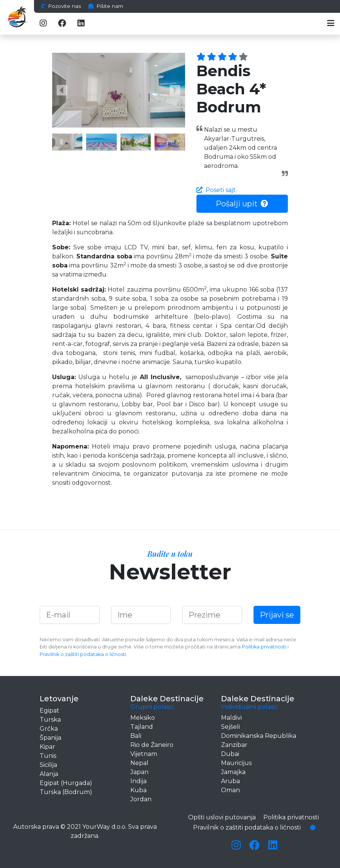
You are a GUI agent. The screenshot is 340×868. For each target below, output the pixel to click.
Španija (50, 738)
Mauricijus (236, 763)
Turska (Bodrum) (66, 792)
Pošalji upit (242, 204)
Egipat (49, 711)
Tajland (142, 727)
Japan (139, 772)
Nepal (139, 763)
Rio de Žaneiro (152, 745)
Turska (50, 720)
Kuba (138, 790)
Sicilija (48, 765)
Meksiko (143, 718)
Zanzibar (234, 745)
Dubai (230, 754)
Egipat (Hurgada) (66, 783)
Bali (136, 736)
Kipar (47, 747)
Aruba (230, 781)
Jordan (141, 799)
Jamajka (233, 772)
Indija (138, 781)
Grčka (49, 729)
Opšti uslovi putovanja (222, 817)
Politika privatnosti (264, 647)
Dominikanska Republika (259, 736)
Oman (230, 790)
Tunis (48, 756)
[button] (62, 90)
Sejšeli (230, 727)
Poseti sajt (216, 190)
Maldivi (231, 718)
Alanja (49, 774)
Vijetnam (144, 754)
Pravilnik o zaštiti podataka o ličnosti (83, 654)
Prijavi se (277, 615)
